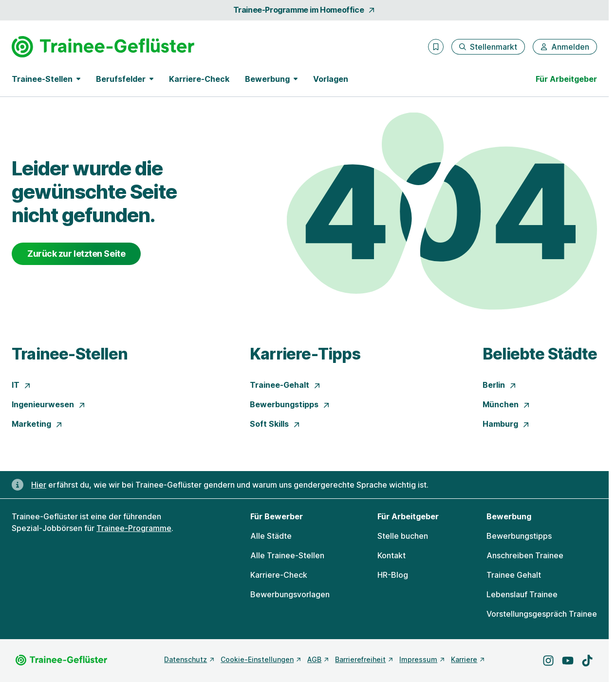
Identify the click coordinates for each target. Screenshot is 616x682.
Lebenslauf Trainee (522, 594)
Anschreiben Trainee (525, 555)
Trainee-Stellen (70, 354)
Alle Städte (271, 536)
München (506, 404)
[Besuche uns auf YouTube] (568, 661)
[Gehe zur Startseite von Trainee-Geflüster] (103, 47)
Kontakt (392, 555)
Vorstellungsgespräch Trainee (542, 614)
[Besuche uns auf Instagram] (548, 661)
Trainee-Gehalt (285, 385)
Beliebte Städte (540, 354)
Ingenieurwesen (49, 404)
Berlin (500, 385)
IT (21, 385)
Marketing (37, 424)
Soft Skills (275, 424)
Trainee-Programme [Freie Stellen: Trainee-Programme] (134, 528)
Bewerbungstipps (290, 404)
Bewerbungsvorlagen (290, 594)
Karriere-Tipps (305, 354)
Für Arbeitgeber (566, 79)
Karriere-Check (199, 79)
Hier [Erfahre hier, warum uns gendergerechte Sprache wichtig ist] (39, 485)
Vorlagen (331, 79)
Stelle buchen (403, 536)
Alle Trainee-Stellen (287, 555)
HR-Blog (393, 575)
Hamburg (506, 424)
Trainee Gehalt (514, 575)
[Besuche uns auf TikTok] (587, 661)
